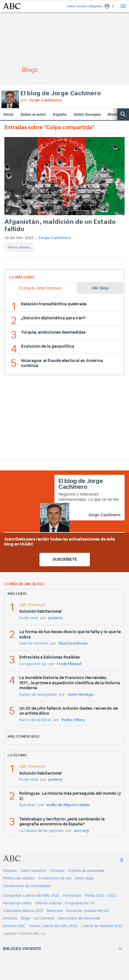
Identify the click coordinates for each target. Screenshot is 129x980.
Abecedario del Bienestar (79, 918)
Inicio (8, 114)
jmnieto (56, 618)
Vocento (10, 871)
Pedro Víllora (73, 720)
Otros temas (19, 247)
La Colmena (44, 918)
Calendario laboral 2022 (23, 911)
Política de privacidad (86, 871)
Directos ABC (14, 926)
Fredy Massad (69, 664)
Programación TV (80, 903)
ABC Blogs (100, 288)
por (41, 100)
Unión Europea (87, 114)
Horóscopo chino (17, 903)
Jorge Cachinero (55, 238)
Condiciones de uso (55, 878)
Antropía (10, 918)
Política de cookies (19, 878)
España (60, 114)
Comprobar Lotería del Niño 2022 (31, 895)
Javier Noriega (80, 695)
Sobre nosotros (33, 871)
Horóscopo (72, 895)
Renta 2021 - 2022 (101, 895)
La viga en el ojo (33, 664)
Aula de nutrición (34, 644)
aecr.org (81, 831)
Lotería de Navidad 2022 (102, 926)
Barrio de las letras (35, 720)
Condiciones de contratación (27, 886)
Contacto (57, 871)
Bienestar (55, 911)
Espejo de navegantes (38, 695)
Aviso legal (84, 878)
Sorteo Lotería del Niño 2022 (53, 926)
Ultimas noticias (48, 903)
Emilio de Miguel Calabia (68, 805)
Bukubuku (28, 805)
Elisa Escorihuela (73, 644)
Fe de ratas (29, 618)
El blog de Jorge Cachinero (61, 94)
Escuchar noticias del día (88, 911)
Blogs (26, 918)
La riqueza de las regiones (41, 831)
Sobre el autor (33, 114)
